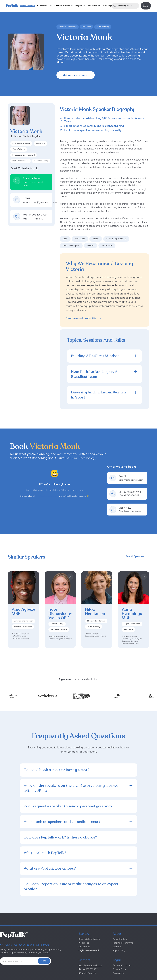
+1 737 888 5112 (129, 495)
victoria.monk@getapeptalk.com (40, 202)
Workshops (84, 943)
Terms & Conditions (122, 965)
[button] (43, 6)
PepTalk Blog (119, 950)
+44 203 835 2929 (130, 492)
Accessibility (118, 973)
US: (33, 219)
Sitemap (117, 947)
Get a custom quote (76, 75)
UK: (35, 215)
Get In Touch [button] (146, 6)
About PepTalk (120, 939)
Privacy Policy (119, 969)
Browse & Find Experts (89, 939)
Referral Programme (123, 943)
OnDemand (84, 947)
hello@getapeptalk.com (47, 496)
